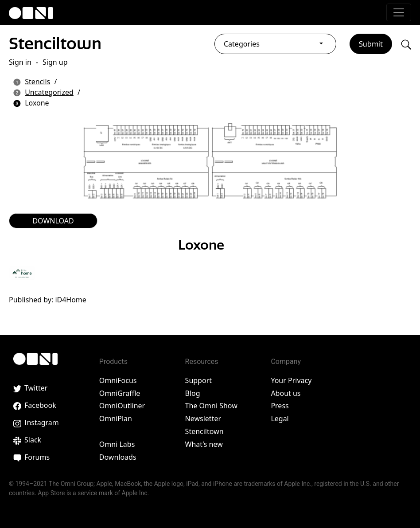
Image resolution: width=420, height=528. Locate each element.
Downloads (118, 457)
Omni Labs (117, 444)
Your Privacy (291, 380)
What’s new (204, 444)
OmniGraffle (120, 393)
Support (198, 380)
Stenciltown (55, 43)
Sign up (55, 62)
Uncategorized (49, 92)
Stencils (37, 82)
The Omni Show (211, 406)
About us (286, 393)
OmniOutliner (122, 406)
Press (280, 406)
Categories (242, 44)
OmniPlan (116, 418)
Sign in (20, 62)
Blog (193, 393)
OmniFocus (118, 380)
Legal (280, 418)
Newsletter (203, 418)
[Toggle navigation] (399, 12)
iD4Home (70, 300)
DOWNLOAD (53, 221)
